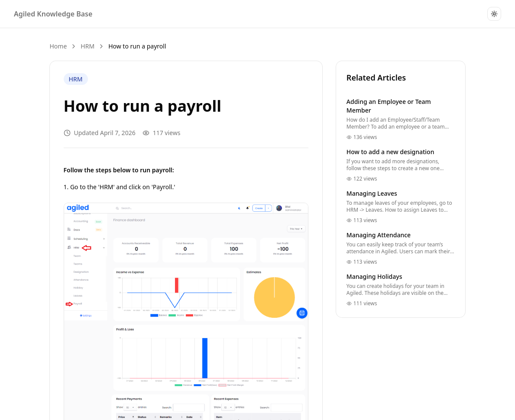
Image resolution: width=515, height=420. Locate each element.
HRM (87, 46)
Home (58, 46)
